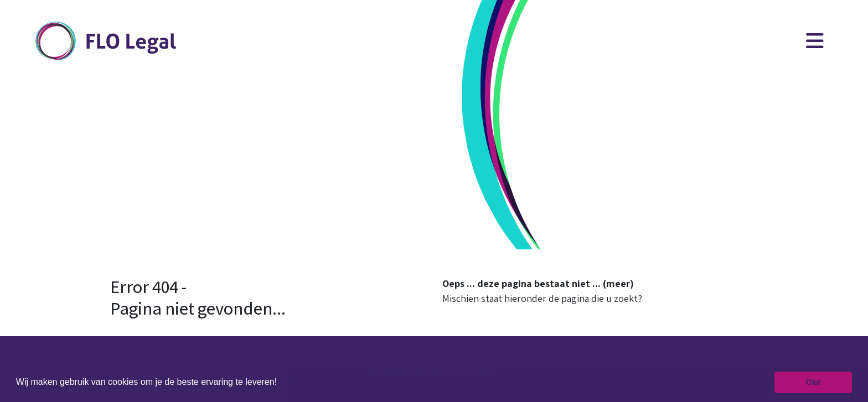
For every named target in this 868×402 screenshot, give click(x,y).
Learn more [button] (304, 382)
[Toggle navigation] (815, 41)
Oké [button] (813, 382)
